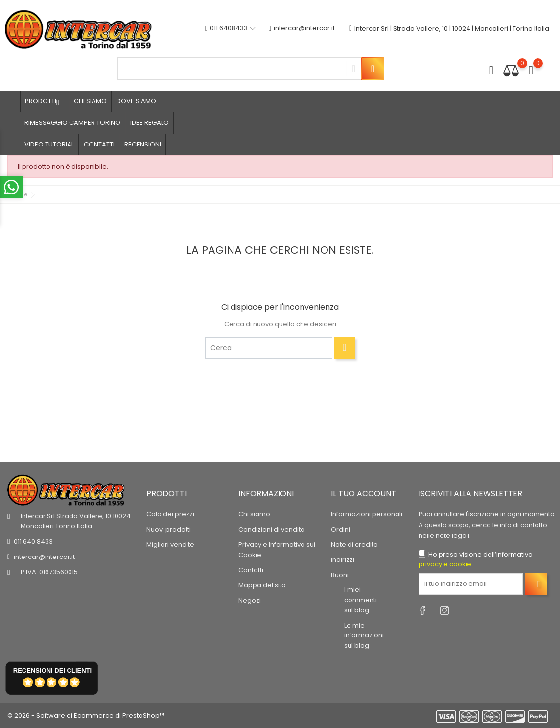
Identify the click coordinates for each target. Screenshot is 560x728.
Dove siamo (136, 101)
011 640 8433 (33, 542)
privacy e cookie (445, 564)
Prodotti (45, 101)
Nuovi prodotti (169, 529)
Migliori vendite (170, 545)
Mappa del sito (262, 585)
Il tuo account (363, 494)
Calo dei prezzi (170, 514)
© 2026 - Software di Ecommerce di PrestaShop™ (86, 716)
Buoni (340, 575)
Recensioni (143, 144)
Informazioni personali (367, 514)
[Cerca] (269, 348)
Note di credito (354, 545)
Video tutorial (49, 144)
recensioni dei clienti (52, 670)
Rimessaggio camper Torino (72, 123)
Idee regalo (150, 123)
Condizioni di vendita (272, 529)
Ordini (340, 529)
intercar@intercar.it (302, 29)
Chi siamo (90, 101)
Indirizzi (343, 560)
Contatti (99, 144)
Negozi (250, 600)
